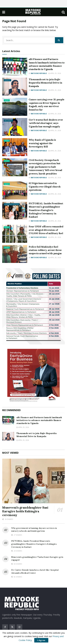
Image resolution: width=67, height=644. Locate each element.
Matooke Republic (39, 73)
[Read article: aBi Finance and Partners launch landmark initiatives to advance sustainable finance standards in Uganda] (15, 66)
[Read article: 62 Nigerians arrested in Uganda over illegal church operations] (15, 190)
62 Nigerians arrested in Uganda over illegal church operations (45, 186)
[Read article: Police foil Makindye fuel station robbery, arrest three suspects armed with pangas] (15, 254)
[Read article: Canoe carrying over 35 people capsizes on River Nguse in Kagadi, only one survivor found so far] (15, 107)
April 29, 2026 (55, 73)
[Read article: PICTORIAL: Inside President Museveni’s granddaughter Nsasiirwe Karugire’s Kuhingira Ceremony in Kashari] (15, 211)
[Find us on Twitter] (12, 627)
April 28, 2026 (55, 178)
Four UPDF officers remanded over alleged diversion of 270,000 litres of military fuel (46, 230)
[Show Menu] (4, 12)
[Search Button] (63, 12)
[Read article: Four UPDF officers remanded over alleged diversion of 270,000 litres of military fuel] (15, 234)
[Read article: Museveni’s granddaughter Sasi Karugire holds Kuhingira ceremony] (33, 481)
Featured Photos (12, 204)
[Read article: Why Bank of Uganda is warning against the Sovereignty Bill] (15, 147)
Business (8, 60)
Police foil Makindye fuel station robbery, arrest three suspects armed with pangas (45, 250)
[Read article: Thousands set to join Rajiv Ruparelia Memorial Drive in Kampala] (15, 87)
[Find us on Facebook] (5, 627)
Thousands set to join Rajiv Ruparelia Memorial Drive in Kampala (45, 83)
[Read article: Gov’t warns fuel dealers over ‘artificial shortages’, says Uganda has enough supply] (15, 127)
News (7, 100)
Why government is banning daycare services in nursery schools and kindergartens (34, 530)
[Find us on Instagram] (19, 627)
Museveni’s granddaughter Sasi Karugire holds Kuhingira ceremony (25, 511)
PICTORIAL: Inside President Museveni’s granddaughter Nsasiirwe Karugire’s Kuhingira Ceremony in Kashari (46, 210)
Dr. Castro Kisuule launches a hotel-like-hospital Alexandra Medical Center (35, 571)
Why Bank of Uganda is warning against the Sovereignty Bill (42, 143)
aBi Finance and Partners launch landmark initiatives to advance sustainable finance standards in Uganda (39, 420)
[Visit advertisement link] (33, 306)
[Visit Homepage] (33, 12)
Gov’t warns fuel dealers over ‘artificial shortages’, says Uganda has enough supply (46, 123)
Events (7, 80)
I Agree (41, 640)
